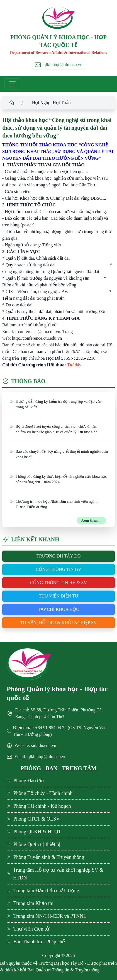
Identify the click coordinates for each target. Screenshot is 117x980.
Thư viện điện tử (58, 596)
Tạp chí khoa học (58, 609)
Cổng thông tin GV (58, 569)
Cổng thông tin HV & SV (58, 583)
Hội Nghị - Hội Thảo (51, 103)
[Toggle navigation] (12, 84)
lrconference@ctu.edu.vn (38, 332)
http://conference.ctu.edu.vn (37, 338)
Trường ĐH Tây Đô (59, 556)
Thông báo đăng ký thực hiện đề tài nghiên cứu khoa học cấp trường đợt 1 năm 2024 (58, 479)
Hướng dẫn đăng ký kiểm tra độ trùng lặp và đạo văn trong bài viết (55, 404)
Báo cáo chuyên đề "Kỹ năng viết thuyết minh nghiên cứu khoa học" (58, 454)
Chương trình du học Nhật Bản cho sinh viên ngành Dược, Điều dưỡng (54, 504)
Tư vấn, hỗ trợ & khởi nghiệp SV (58, 623)
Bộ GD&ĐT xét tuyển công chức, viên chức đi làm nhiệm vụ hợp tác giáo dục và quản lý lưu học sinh (53, 429)
